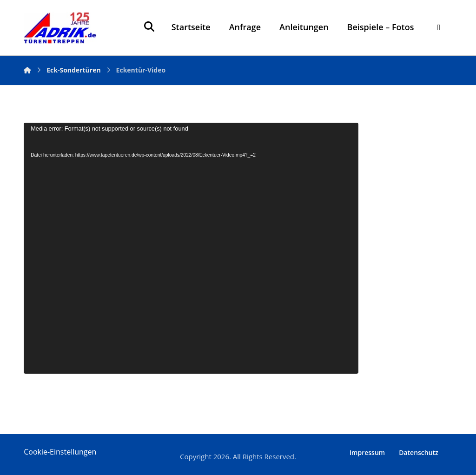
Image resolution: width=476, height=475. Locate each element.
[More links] (439, 27)
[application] (191, 248)
